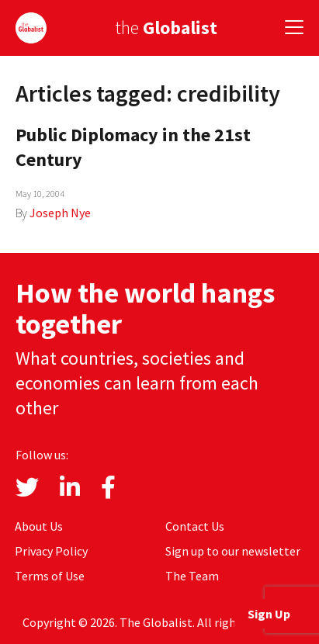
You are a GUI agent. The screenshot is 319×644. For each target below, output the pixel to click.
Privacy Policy (51, 551)
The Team (192, 576)
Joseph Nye (60, 213)
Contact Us (195, 526)
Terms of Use (50, 576)
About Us (39, 526)
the (166, 28)
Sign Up (269, 614)
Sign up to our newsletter (233, 551)
